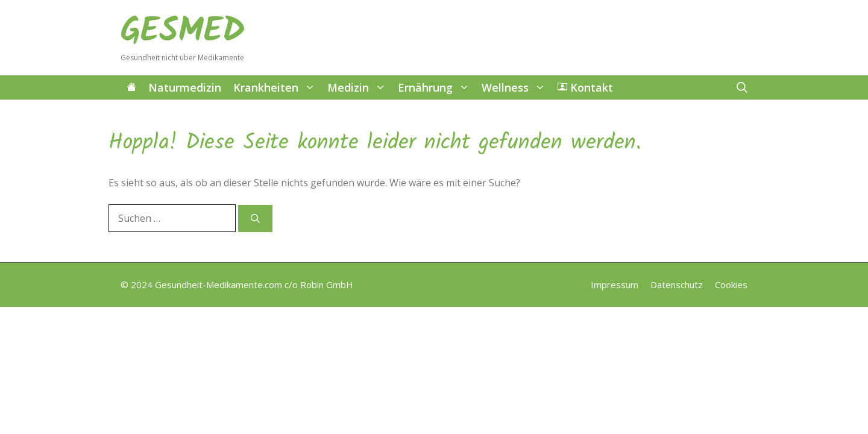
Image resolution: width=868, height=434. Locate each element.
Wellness (517, 87)
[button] (742, 87)
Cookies (731, 285)
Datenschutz (677, 285)
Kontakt (585, 87)
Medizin (360, 87)
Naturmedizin (185, 87)
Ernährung (437, 87)
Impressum (615, 285)
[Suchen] (255, 219)
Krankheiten (277, 87)
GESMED (183, 32)
